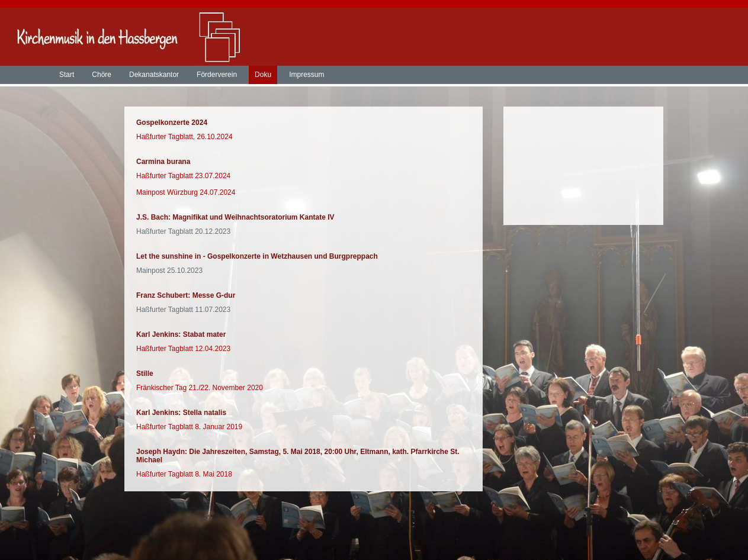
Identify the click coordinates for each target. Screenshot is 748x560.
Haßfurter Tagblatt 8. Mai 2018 (184, 474)
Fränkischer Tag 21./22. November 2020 (200, 388)
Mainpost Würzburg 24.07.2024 (186, 192)
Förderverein (217, 75)
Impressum (306, 75)
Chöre (102, 75)
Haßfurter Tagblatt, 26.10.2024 (184, 137)
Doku (263, 75)
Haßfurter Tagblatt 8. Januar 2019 (189, 427)
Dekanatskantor (154, 75)
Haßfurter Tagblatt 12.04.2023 (183, 349)
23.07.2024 (213, 176)
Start (67, 75)
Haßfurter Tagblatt (166, 176)
